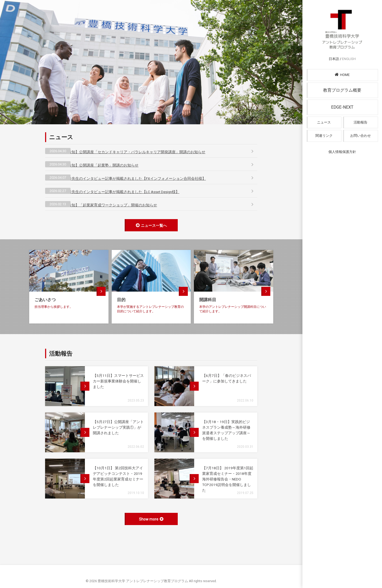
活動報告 (361, 129)
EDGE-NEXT (342, 114)
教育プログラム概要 (342, 97)
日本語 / (342, 65)
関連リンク (324, 143)
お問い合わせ (361, 143)
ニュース (324, 129)
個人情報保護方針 (342, 159)
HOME (342, 81)
